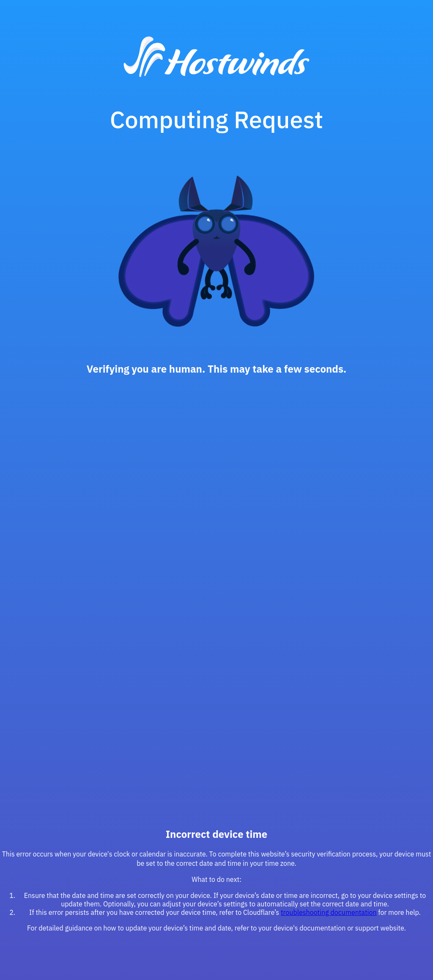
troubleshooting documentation (329, 912)
